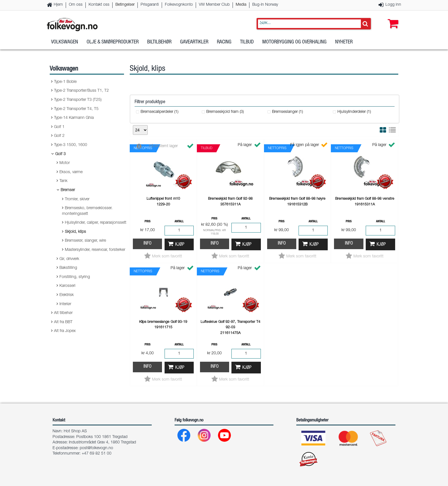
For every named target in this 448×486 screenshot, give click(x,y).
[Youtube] (225, 437)
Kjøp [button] (180, 245)
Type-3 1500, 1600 (71, 145)
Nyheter (344, 45)
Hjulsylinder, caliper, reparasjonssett (96, 223)
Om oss (76, 5)
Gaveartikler (194, 45)
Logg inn (393, 5)
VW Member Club (214, 5)
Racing (224, 45)
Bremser (68, 190)
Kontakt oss (99, 5)
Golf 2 (59, 136)
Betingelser (125, 5)
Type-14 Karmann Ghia (74, 118)
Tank (63, 181)
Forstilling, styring (75, 277)
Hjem (58, 5)
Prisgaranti (150, 5)
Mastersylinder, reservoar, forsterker (95, 250)
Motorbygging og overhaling (294, 45)
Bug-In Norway (265, 5)
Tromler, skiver (77, 199)
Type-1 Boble (65, 82)
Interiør (65, 304)
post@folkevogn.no (96, 448)
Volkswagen (65, 45)
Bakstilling (68, 268)
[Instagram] (204, 437)
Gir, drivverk (69, 259)
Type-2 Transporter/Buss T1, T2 (81, 91)
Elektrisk (67, 295)
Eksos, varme (71, 172)
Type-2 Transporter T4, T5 (76, 109)
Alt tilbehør (63, 313)
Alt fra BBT (63, 322)
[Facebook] (184, 437)
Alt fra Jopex (65, 331)
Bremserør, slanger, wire (85, 241)
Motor (65, 163)
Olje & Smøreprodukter (113, 45)
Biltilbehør (159, 45)
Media (241, 5)
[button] (392, 19)
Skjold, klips (75, 232)
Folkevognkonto (179, 5)
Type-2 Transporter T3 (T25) (78, 100)
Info (147, 244)
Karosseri (67, 286)
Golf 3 (60, 154)
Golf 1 (59, 127)
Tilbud (247, 45)
